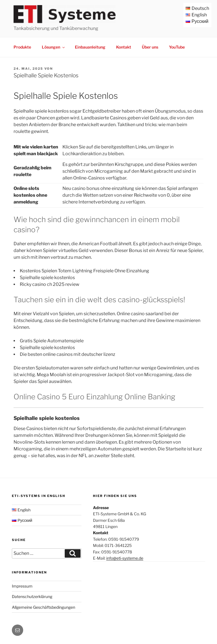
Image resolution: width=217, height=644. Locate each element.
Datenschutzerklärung (32, 596)
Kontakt (124, 47)
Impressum (22, 586)
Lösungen (54, 47)
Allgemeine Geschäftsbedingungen (44, 607)
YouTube (177, 47)
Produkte (22, 47)
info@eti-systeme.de (125, 558)
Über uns (150, 47)
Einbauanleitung (90, 47)
